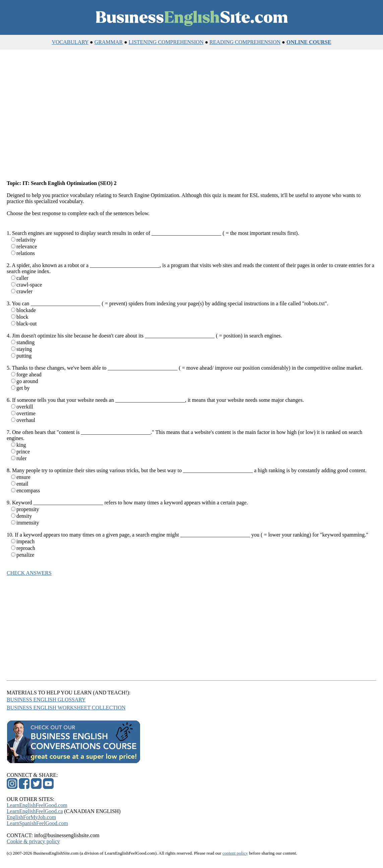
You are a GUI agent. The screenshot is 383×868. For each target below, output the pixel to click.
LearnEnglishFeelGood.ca (35, 811)
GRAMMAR (109, 42)
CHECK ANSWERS (29, 573)
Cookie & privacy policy (33, 841)
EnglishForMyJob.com (31, 817)
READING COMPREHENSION (245, 42)
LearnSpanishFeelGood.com (37, 823)
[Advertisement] (192, 115)
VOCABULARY (70, 42)
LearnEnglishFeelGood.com (37, 805)
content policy (235, 853)
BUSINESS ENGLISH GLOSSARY (46, 700)
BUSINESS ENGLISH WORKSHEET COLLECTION (66, 708)
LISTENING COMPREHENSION (166, 42)
